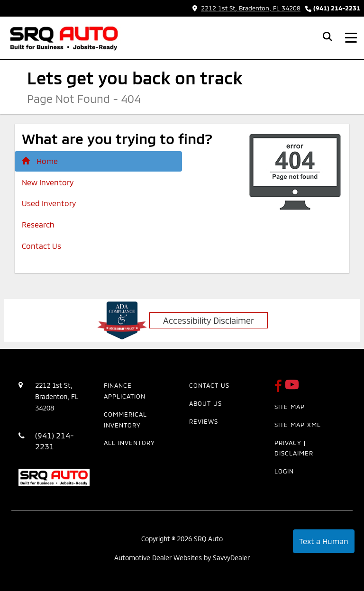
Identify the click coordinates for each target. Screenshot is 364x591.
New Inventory (48, 182)
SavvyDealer (231, 558)
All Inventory (129, 443)
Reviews (204, 421)
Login (284, 471)
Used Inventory (49, 203)
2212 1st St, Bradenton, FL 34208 (246, 8)
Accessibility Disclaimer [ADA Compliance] (209, 320)
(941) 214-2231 (337, 8)
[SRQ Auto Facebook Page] (280, 389)
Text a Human (324, 541)
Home (40, 161)
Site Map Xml (298, 425)
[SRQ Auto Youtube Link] (292, 389)
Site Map (290, 407)
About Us (205, 403)
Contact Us (41, 246)
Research (38, 224)
